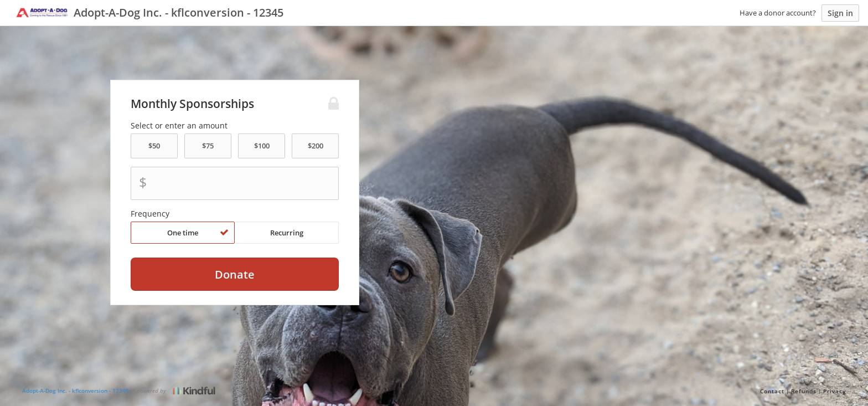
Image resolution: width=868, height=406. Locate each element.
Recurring (287, 233)
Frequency (150, 214)
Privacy (835, 391)
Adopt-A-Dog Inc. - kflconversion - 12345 (76, 390)
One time (198, 233)
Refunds (804, 391)
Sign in (840, 13)
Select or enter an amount (179, 126)
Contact (772, 391)
